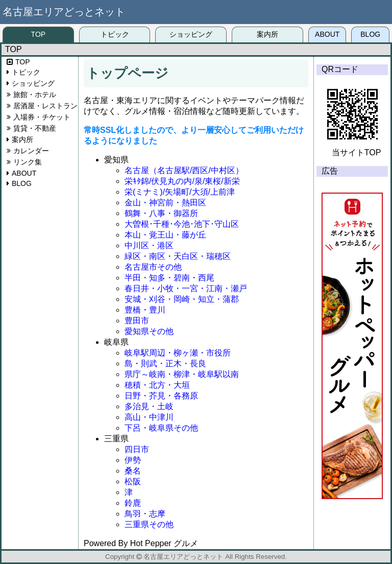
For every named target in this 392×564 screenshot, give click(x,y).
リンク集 (28, 162)
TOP (39, 34)
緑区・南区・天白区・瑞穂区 (178, 256)
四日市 (137, 449)
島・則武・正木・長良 (165, 363)
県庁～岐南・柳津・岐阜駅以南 (182, 374)
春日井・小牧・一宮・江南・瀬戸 (186, 288)
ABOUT (327, 34)
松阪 (133, 481)
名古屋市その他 (153, 267)
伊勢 (133, 460)
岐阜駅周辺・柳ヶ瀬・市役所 (178, 353)
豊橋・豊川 (145, 310)
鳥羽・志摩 (145, 514)
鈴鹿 (133, 503)
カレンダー (31, 151)
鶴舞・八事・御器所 (161, 213)
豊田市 (137, 321)
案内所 (267, 34)
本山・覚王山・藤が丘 (165, 235)
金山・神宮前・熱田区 (165, 203)
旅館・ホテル (35, 95)
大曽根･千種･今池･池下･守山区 (182, 224)
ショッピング (191, 34)
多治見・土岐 (149, 406)
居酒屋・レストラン (45, 106)
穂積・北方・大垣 (157, 385)
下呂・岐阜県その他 (161, 428)
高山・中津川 (149, 417)
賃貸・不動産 (35, 128)
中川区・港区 (149, 245)
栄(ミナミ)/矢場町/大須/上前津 (180, 192)
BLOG (370, 34)
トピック (115, 34)
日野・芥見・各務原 (161, 396)
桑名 (133, 471)
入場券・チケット (42, 117)
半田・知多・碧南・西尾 (169, 278)
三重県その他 (149, 524)
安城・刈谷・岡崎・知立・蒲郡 (182, 299)
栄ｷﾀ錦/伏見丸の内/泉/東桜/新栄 (182, 181)
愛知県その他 (149, 331)
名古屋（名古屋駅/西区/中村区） (184, 170)
